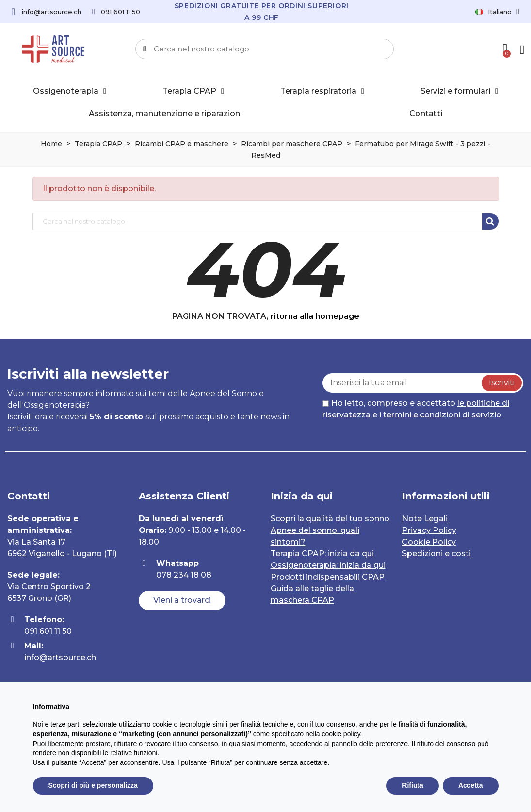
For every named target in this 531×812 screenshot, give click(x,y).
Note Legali (425, 519)
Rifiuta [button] (413, 785)
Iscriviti (502, 383)
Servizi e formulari (459, 91)
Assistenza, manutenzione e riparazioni (165, 113)
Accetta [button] (471, 785)
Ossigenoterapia (70, 91)
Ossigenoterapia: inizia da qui (328, 565)
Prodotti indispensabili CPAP (328, 577)
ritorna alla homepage (315, 316)
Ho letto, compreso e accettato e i (416, 409)
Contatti (426, 113)
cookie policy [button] (341, 734)
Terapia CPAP (193, 91)
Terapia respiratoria (322, 91)
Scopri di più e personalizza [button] (93, 785)
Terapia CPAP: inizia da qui (322, 554)
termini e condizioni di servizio (442, 415)
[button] (182, 600)
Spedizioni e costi (436, 554)
